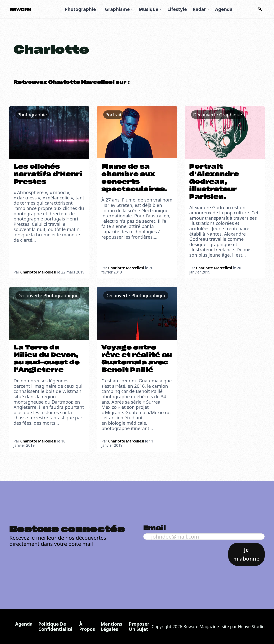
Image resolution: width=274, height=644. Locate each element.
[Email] (204, 536)
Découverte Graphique (217, 115)
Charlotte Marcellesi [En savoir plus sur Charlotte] (38, 272)
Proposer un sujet (139, 626)
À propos (87, 626)
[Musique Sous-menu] (161, 9)
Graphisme (117, 9)
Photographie (80, 9)
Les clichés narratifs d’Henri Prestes (48, 174)
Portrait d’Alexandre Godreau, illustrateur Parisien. (214, 182)
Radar (199, 9)
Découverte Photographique (48, 295)
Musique (149, 9)
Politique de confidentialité (55, 626)
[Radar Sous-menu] (208, 9)
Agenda (224, 9)
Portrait (113, 115)
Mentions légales (111, 626)
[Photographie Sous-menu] (98, 9)
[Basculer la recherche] (260, 9)
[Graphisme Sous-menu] (132, 9)
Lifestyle (177, 9)
